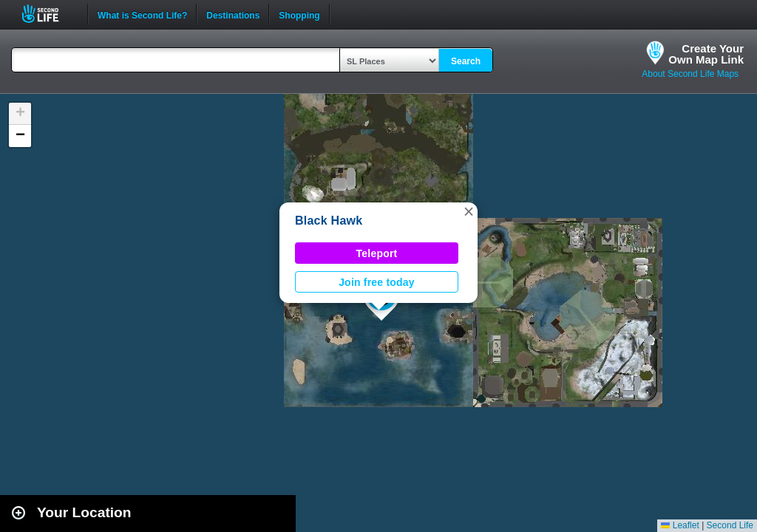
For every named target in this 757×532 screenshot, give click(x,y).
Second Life (48, 14)
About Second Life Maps (690, 74)
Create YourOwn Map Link (706, 54)
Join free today (377, 282)
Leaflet (680, 525)
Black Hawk (329, 221)
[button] (469, 211)
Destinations (233, 14)
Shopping (299, 14)
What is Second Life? (142, 14)
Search (466, 61)
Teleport (377, 253)
